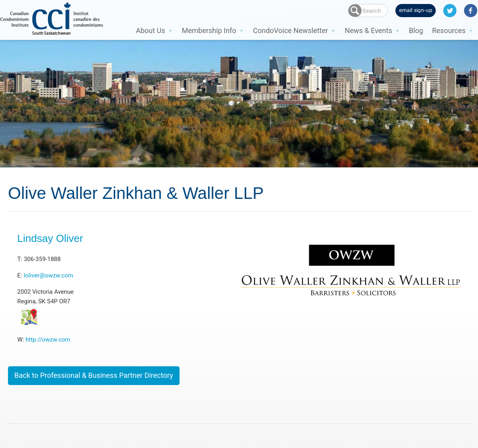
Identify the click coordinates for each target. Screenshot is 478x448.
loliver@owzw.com (48, 275)
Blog (416, 30)
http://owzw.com (48, 340)
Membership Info (209, 30)
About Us (150, 30)
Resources (449, 30)
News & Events (368, 30)
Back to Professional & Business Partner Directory (94, 375)
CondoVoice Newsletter (290, 30)
